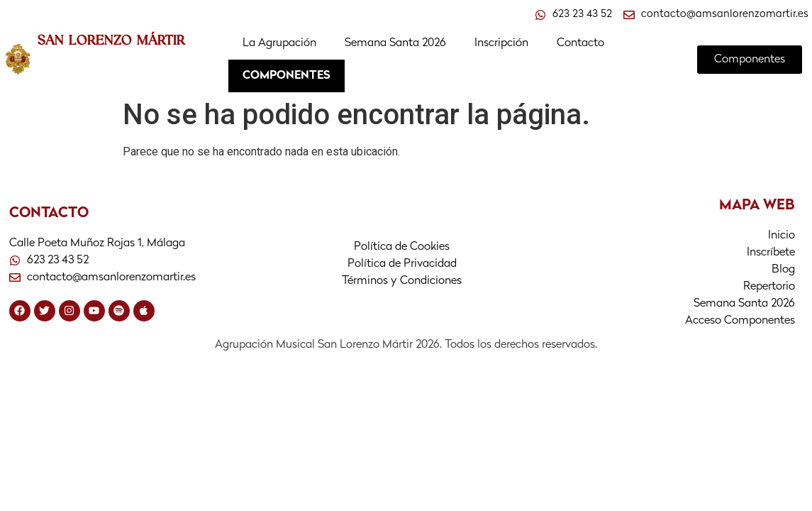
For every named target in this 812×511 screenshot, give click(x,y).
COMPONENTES (287, 76)
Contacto (580, 43)
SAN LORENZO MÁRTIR (111, 40)
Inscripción (501, 43)
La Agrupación (279, 43)
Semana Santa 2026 (395, 43)
